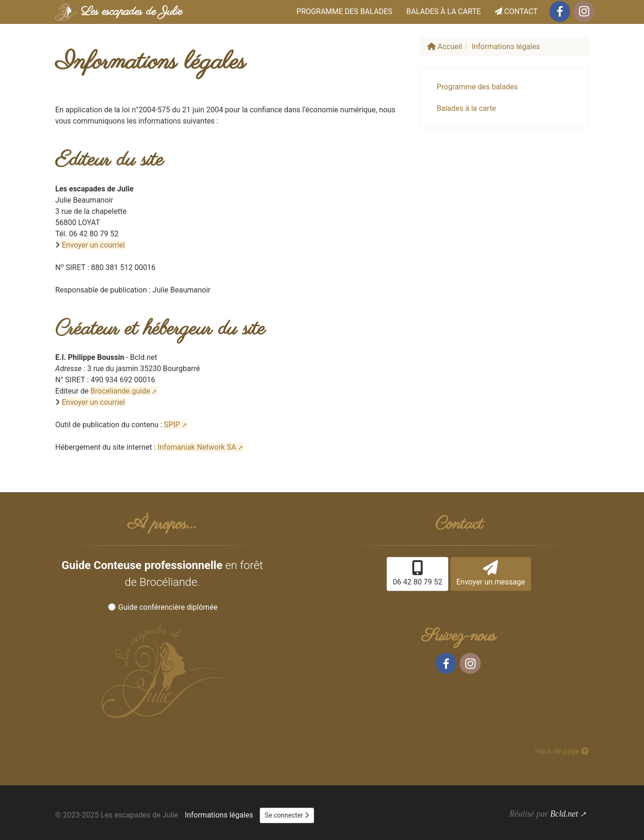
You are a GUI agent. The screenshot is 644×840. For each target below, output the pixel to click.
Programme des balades (344, 11)
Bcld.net (564, 814)
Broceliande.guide (120, 391)
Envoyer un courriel (93, 245)
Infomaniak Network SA (197, 447)
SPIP (172, 425)
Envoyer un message (491, 573)
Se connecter (287, 815)
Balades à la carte (443, 11)
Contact (516, 11)
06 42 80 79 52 (417, 573)
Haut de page (562, 751)
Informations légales (219, 815)
